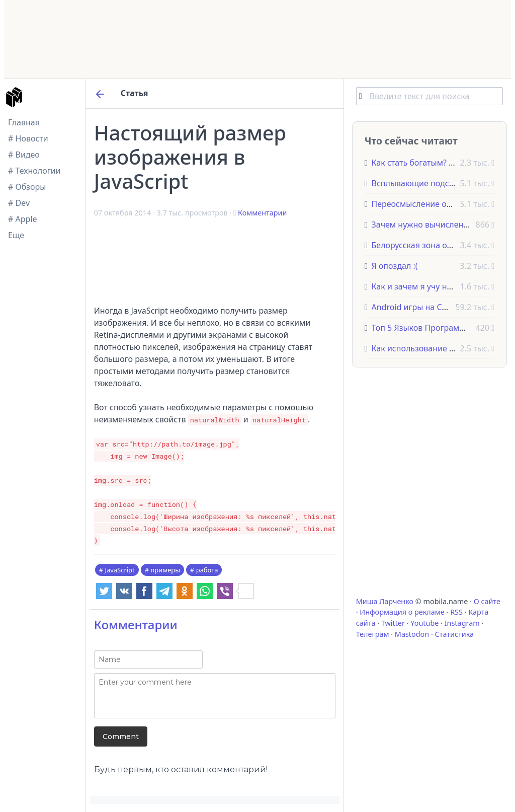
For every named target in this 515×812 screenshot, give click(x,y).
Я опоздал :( (395, 266)
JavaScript (119, 570)
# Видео (24, 155)
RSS (456, 612)
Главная (24, 122)
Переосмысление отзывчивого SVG (441, 204)
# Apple (23, 219)
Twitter (393, 623)
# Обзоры (27, 187)
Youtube (424, 623)
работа (207, 570)
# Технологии (34, 171)
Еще (16, 235)
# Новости (28, 138)
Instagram (462, 623)
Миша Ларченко (385, 601)
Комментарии (262, 213)
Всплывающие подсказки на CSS (435, 183)
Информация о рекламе (402, 612)
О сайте (487, 601)
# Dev (19, 203)
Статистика (454, 634)
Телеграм (373, 634)
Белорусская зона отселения (427, 245)
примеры (165, 570)
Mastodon (412, 634)
